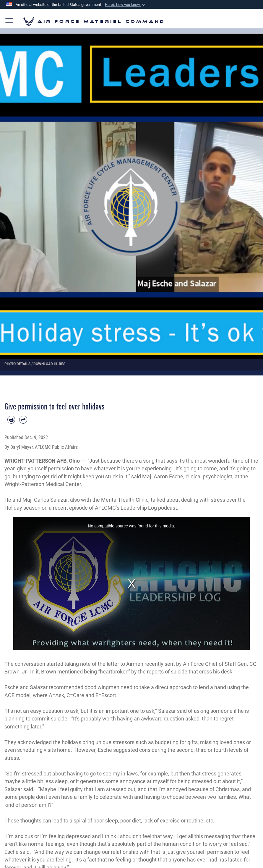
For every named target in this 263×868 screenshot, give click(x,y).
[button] (126, 5)
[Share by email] (23, 420)
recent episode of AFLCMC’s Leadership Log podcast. (116, 508)
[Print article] (11, 420)
